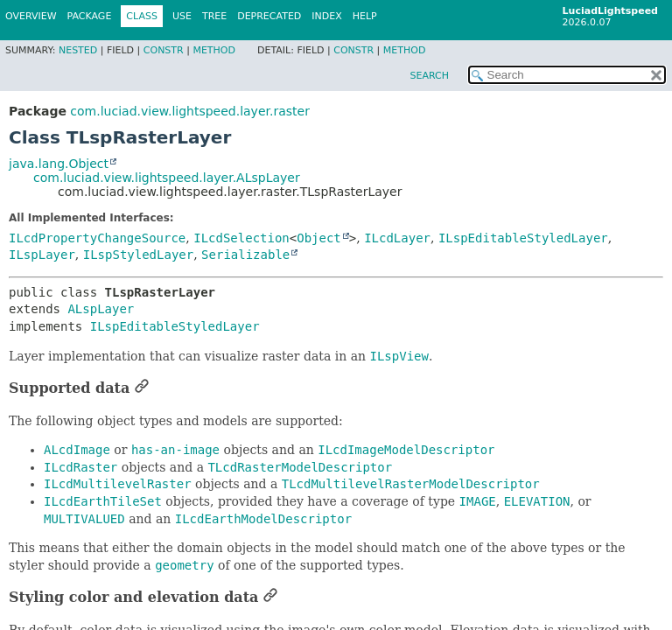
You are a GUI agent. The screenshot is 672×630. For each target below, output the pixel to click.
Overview (31, 16)
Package (90, 16)
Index (326, 16)
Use (182, 16)
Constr (164, 50)
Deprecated (269, 16)
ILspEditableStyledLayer (523, 238)
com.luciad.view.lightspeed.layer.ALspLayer (167, 178)
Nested (78, 50)
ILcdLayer (397, 238)
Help (365, 16)
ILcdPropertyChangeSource (97, 238)
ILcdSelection (241, 238)
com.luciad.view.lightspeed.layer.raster (190, 111)
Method (214, 50)
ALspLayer (101, 309)
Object (319, 238)
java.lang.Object (59, 164)
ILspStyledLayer (138, 255)
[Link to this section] (142, 388)
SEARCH (429, 76)
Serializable (245, 255)
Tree (214, 16)
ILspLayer (42, 255)
